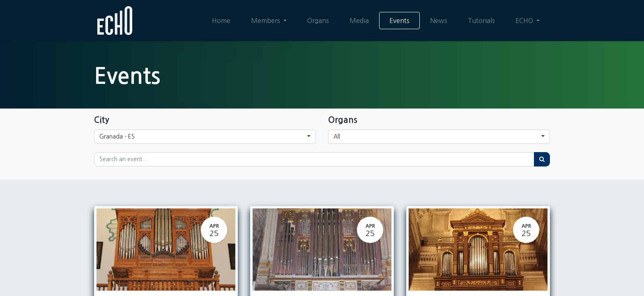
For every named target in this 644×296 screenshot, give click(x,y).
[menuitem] (221, 21)
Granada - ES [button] (117, 136)
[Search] (542, 159)
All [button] (337, 136)
